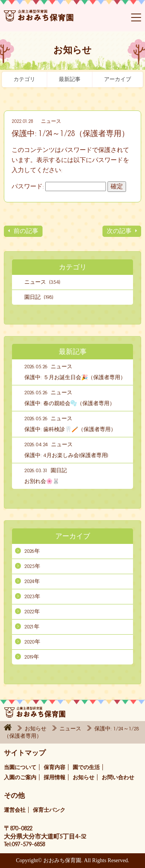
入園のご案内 (20, 777)
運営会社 (15, 810)
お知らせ (36, 729)
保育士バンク (49, 810)
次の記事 (119, 231)
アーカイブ (118, 79)
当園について (20, 767)
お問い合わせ (118, 777)
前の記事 (26, 231)
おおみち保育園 (39, 19)
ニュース (51, 121)
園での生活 (86, 767)
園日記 (59, 470)
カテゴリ (24, 79)
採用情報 (55, 777)
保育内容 (55, 767)
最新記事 (70, 79)
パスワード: (59, 186)
